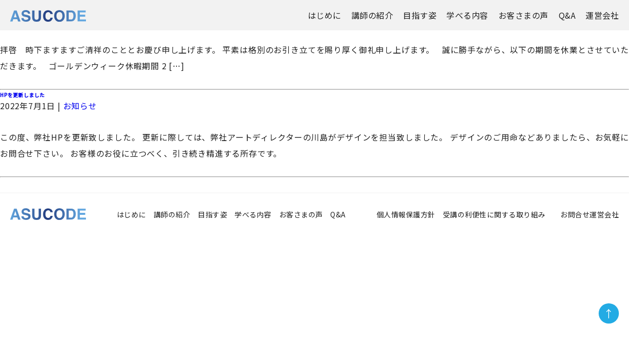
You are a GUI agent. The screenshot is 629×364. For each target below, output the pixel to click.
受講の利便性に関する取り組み (498, 214)
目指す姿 (420, 15)
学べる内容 (467, 15)
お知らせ (80, 106)
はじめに (325, 15)
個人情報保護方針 (406, 214)
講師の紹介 (372, 15)
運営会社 (602, 15)
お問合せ (575, 214)
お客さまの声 (524, 15)
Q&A (567, 15)
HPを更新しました (23, 95)
